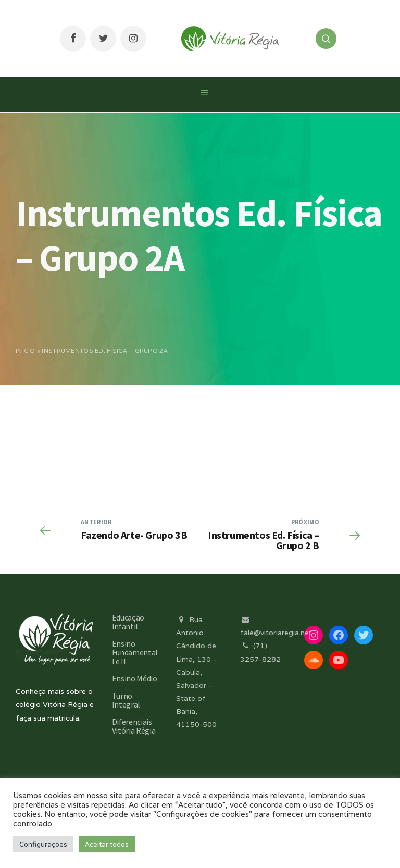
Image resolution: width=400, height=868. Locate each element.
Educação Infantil (128, 622)
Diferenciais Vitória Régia (134, 726)
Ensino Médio (135, 678)
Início (26, 351)
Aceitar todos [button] (107, 844)
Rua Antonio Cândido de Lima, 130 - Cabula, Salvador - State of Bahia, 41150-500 (196, 672)
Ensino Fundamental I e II (135, 652)
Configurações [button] (43, 844)
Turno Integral (126, 700)
